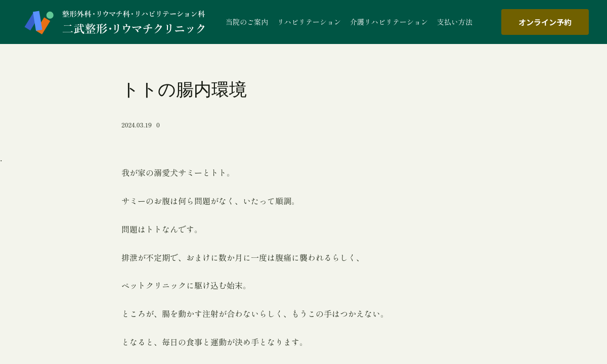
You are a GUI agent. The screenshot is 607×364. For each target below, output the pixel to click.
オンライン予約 (545, 22)
